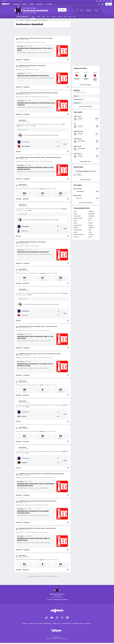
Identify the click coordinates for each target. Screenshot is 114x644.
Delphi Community (78, 218)
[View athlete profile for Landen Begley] (86, 139)
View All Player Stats (86, 161)
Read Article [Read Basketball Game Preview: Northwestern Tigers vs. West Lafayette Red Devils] (19, 179)
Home (33, 16)
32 (58, 142)
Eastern (75, 221)
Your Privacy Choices (78, 624)
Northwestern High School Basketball (40, 20)
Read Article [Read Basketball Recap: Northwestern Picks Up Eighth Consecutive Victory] (19, 522)
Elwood (75, 223)
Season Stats (26, 199)
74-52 (30, 295)
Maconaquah (92, 214)
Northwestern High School (57, 591)
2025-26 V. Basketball (23, 16)
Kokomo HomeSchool (79, 234)
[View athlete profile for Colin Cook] (86, 116)
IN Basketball (28, 20)
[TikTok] (97, 1)
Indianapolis (77, 103)
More (75, 16)
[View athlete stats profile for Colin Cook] (80, 198)
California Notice (66, 624)
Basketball (22, 20)
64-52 (30, 210)
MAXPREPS (4, 1)
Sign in (109, 4)
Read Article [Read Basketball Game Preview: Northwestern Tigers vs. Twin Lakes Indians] (19, 348)
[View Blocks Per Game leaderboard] (92, 198)
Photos (65, 16)
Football (24, 4)
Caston (75, 214)
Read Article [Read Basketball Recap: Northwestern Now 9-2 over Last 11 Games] (19, 60)
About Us (25, 624)
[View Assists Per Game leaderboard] (92, 191)
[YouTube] (100, 1)
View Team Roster (86, 180)
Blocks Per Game (77, 195)
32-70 (35, 126)
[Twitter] (107, 1)
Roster (44, 16)
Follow (62, 10)
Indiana (75, 96)
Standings (53, 16)
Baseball (31, 4)
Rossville (42, 560)
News (70, 16)
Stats (48, 16)
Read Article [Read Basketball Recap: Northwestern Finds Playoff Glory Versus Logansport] (19, 114)
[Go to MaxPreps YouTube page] (52, 618)
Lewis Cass (76, 237)
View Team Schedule (86, 85)
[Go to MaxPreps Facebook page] (67, 618)
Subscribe (40, 624)
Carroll (75, 211)
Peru (90, 221)
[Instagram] (104, 1)
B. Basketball (16, 4)
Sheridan (91, 225)
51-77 (27, 453)
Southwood (91, 228)
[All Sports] (56, 4)
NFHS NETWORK (18, 1)
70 (58, 146)
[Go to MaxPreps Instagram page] (57, 618)
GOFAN (10, 1)
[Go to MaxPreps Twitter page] (62, 618)
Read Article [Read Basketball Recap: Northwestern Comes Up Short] (19, 87)
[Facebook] (111, 1)
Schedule (38, 16)
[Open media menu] (103, 4)
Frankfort (76, 228)
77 (58, 463)
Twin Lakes (42, 273)
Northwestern (23, 142)
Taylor (90, 230)
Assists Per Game (77, 189)
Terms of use (57, 624)
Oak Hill (41, 385)
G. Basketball (40, 4)
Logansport (42, 189)
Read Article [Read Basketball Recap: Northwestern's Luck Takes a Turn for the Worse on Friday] (19, 375)
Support (88, 624)
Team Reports (20, 46)
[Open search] (99, 4)
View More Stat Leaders (86, 203)
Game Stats (19, 199)
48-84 (27, 407)
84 (58, 416)
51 (58, 458)
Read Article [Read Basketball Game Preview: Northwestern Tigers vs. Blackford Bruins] (19, 550)
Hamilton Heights (78, 230)
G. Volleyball (49, 4)
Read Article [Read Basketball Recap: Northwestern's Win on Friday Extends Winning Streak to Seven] (19, 495)
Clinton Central (77, 216)
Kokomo (76, 232)
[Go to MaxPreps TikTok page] (47, 618)
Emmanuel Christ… (78, 225)
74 (58, 311)
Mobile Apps (32, 624)
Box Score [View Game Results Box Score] (18, 151)
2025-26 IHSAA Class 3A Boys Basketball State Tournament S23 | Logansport (39, 135)
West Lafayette (23, 146)
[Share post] (68, 60)
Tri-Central (91, 234)
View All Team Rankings (86, 106)
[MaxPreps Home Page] (17, 20)
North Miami (91, 216)
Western (90, 237)
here (94, 171)
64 (58, 226)
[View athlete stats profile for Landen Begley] (80, 191)
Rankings (60, 16)
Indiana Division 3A (78, 99)
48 (58, 412)
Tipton (90, 232)
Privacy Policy (48, 624)
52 (58, 231)
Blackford (42, 431)
